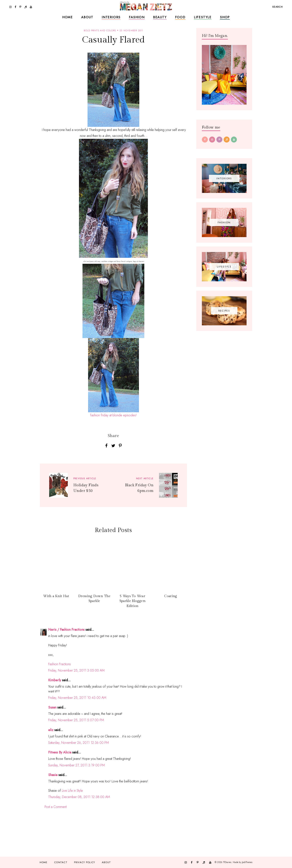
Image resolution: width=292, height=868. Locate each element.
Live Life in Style (72, 791)
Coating (171, 596)
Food (180, 17)
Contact (61, 862)
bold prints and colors (100, 31)
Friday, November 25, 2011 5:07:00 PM (76, 720)
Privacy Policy (85, 862)
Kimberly (55, 680)
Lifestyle (203, 17)
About (87, 17)
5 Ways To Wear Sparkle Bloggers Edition (133, 601)
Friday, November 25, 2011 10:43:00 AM (77, 698)
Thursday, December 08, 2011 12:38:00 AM (79, 797)
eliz (51, 730)
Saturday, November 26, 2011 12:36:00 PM (79, 743)
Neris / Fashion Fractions (66, 630)
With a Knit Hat (56, 596)
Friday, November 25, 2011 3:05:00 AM (76, 670)
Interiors (111, 17)
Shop (225, 17)
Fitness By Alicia (60, 752)
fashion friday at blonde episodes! (113, 415)
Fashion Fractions (59, 664)
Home (68, 17)
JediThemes (247, 862)
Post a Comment (55, 807)
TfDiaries (227, 862)
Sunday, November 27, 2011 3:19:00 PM (77, 765)
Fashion (137, 17)
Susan (52, 707)
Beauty (160, 17)
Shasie (53, 775)
